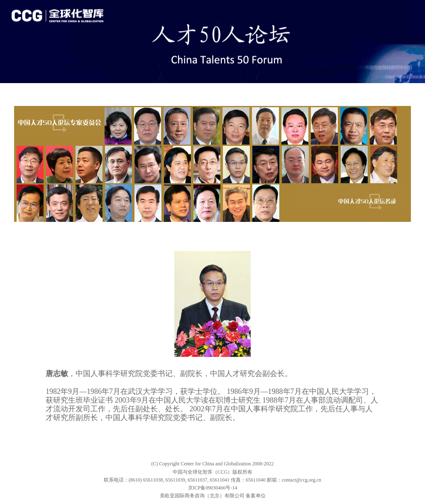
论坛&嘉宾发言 (69, 90)
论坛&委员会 (114, 90)
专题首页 (29, 90)
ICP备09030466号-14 (215, 488)
